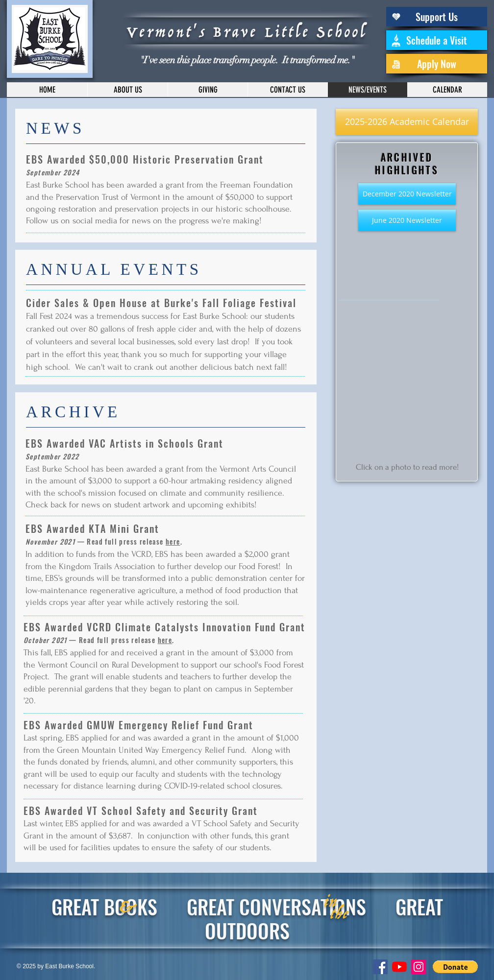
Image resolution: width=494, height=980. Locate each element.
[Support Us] (437, 17)
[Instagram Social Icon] (419, 967)
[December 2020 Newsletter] (407, 194)
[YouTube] (399, 967)
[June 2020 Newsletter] (407, 220)
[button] (455, 967)
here (173, 541)
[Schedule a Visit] (437, 40)
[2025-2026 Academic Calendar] (407, 122)
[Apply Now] (437, 64)
